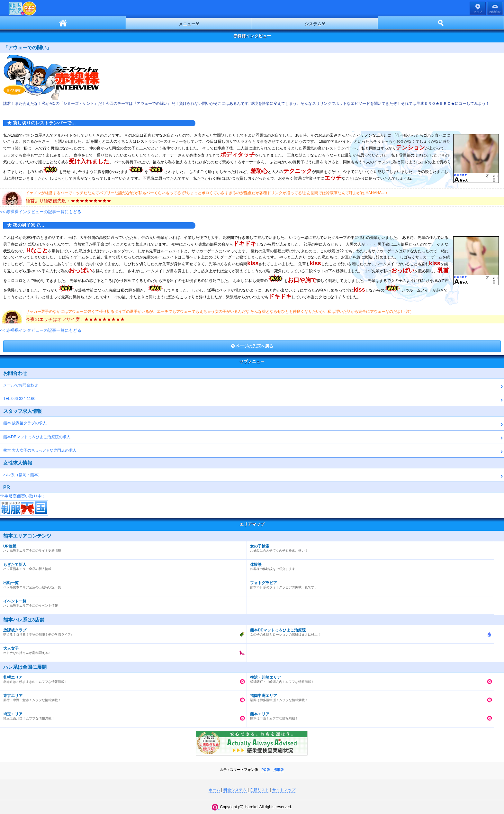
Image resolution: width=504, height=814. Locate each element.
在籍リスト (259, 790)
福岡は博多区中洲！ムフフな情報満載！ (369, 696)
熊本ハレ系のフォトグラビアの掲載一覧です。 (369, 583)
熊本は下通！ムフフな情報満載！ (369, 715)
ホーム (63, 23)
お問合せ (495, 12)
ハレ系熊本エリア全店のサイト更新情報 (122, 547)
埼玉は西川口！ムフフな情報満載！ (122, 715)
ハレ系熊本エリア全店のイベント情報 (122, 602)
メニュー (187, 24)
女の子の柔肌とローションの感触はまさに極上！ (369, 631)
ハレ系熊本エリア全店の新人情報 (122, 565)
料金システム (235, 790)
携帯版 (279, 770)
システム (313, 24)
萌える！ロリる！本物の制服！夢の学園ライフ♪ (122, 631)
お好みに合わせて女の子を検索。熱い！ (369, 547)
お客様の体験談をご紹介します (369, 565)
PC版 (265, 770)
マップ (478, 12)
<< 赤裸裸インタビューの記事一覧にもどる (41, 212)
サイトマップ (284, 790)
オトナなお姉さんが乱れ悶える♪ (122, 649)
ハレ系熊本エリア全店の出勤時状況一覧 (122, 583)
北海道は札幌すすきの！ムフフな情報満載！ (122, 678)
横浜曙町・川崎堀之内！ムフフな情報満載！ (369, 678)
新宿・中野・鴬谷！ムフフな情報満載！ (122, 696)
